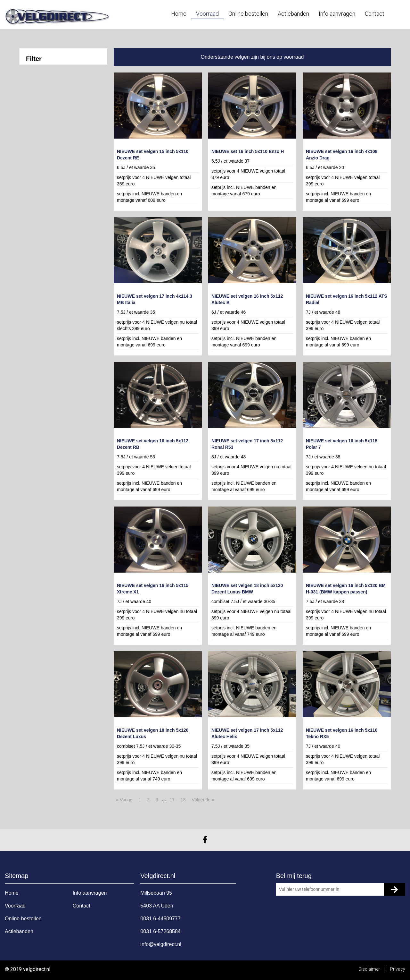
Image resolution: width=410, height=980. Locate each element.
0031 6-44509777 (160, 919)
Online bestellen (248, 14)
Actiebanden (293, 14)
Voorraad (207, 14)
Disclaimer (370, 969)
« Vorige (124, 800)
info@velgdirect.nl (161, 944)
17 (172, 800)
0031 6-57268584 (160, 931)
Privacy (398, 969)
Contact (375, 14)
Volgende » (203, 800)
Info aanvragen (337, 14)
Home (179, 14)
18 (183, 800)
